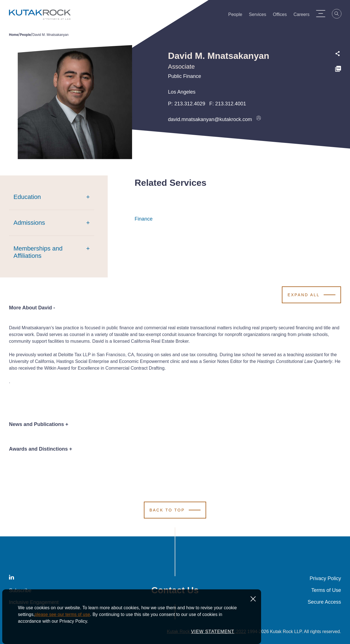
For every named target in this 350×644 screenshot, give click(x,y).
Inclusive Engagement (34, 602)
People (238, 16)
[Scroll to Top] (175, 510)
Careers (304, 16)
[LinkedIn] (11, 578)
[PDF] (338, 70)
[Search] (339, 15)
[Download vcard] (259, 119)
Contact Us (175, 590)
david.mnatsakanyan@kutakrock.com (210, 119)
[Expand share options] (338, 54)
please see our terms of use (62, 633)
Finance (144, 219)
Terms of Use (326, 590)
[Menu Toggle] (323, 13)
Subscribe (20, 590)
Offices (282, 16)
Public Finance (185, 76)
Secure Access (324, 602)
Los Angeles (182, 92)
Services (260, 16)
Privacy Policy (325, 578)
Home (14, 35)
